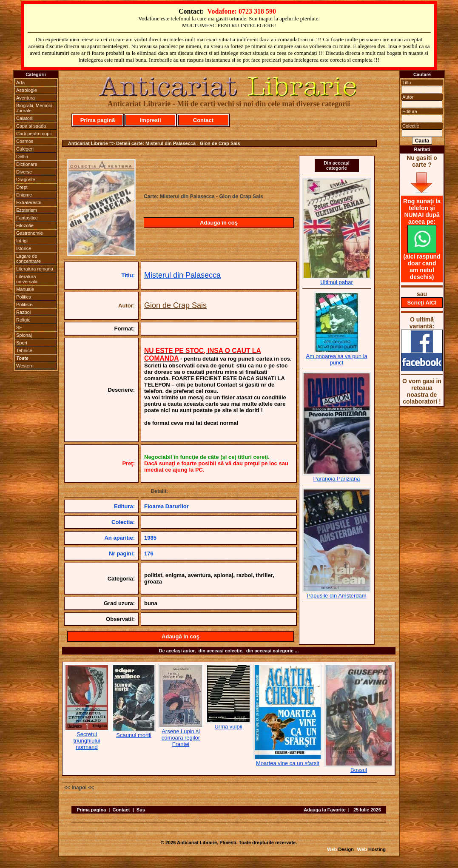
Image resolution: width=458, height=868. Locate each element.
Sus (141, 810)
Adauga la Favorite (324, 810)
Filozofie (25, 225)
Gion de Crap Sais (175, 305)
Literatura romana (35, 269)
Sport (22, 343)
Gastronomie (30, 233)
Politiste (24, 305)
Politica (24, 297)
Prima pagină (98, 120)
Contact (203, 120)
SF (19, 327)
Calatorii (25, 118)
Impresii (151, 120)
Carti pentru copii (34, 134)
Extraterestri (29, 202)
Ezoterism (27, 210)
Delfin (22, 157)
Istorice (24, 248)
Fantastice (27, 218)
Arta (20, 83)
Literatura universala (27, 279)
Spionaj (24, 335)
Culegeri (25, 149)
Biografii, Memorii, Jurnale (35, 108)
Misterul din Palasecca (182, 275)
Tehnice (24, 350)
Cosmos (25, 141)
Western (25, 366)
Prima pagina (91, 810)
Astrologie (27, 90)
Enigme (24, 195)
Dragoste (26, 179)
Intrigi (22, 241)
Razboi (23, 312)
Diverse (24, 172)
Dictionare (27, 164)
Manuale (25, 289)
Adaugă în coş (219, 223)
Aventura (26, 98)
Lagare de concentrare (28, 259)
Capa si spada (31, 126)
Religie (23, 320)
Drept (22, 187)
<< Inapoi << (79, 788)
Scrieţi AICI (422, 303)
